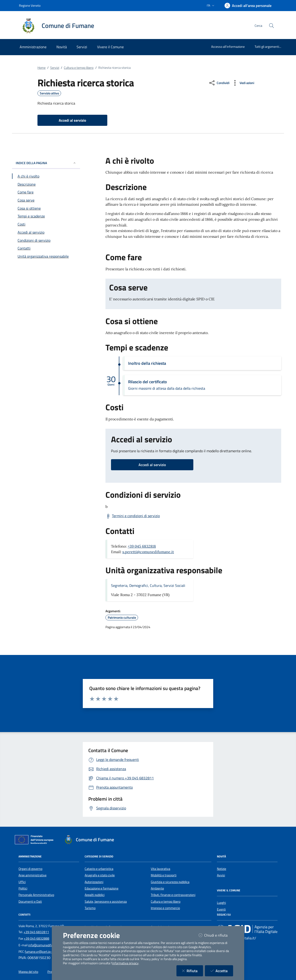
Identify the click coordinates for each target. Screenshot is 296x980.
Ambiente (157, 888)
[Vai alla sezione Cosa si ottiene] (46, 208)
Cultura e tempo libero (79, 68)
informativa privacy (125, 963)
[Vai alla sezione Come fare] (46, 192)
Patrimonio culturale (122, 618)
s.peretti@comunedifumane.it (148, 552)
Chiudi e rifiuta (216, 935)
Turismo (90, 908)
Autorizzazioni (94, 882)
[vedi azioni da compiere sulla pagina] (243, 83)
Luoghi (221, 903)
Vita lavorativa (160, 869)
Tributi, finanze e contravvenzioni (173, 895)
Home (42, 68)
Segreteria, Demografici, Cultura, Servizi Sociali (148, 585)
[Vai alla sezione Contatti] (46, 248)
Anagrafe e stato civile (100, 875)
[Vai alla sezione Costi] (46, 224)
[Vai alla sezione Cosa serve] (46, 200)
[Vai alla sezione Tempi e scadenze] (46, 216)
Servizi (55, 68)
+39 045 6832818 (142, 546)
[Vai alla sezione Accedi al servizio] (46, 232)
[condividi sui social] (219, 83)
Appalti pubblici (95, 895)
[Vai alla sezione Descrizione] (46, 184)
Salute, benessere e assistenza (106, 902)
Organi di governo (30, 869)
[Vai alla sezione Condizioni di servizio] (46, 240)
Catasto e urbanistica (99, 869)
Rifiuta (193, 971)
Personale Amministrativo (36, 895)
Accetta (222, 971)
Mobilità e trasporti (164, 875)
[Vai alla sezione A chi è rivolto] (46, 176)
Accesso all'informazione (228, 47)
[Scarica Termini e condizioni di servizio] (133, 516)
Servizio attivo (49, 93)
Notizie (222, 869)
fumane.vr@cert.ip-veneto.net (46, 952)
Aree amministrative (32, 875)
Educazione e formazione (102, 888)
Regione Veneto (30, 5)
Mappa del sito (28, 972)
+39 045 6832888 (37, 938)
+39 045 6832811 (36, 932)
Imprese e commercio (165, 908)
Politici (23, 888)
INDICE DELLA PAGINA (46, 163)
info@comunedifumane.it (46, 945)
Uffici (22, 882)
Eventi (221, 909)
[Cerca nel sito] (271, 26)
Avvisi (221, 875)
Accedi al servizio (152, 465)
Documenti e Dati (30, 902)
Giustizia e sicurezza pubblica (170, 882)
